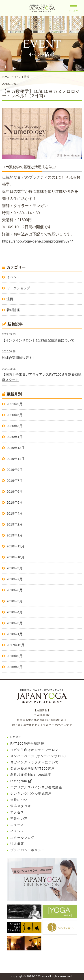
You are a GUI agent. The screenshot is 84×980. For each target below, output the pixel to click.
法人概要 (17, 844)
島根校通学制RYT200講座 (31, 775)
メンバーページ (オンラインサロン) (38, 756)
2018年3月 (15, 623)
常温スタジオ (21, 806)
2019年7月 (15, 481)
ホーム (6, 77)
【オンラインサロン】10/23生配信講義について (38, 340)
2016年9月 (15, 656)
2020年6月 (15, 415)
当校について (21, 800)
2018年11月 (15, 546)
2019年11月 (15, 459)
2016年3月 (15, 667)
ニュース (17, 825)
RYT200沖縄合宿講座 (27, 743)
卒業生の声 (19, 819)
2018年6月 (15, 590)
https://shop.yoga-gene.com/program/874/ (37, 241)
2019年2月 (15, 524)
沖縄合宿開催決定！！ (19, 358)
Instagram (21, 781)
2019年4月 (15, 513)
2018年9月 (15, 568)
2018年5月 (15, 601)
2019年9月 (15, 470)
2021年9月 (15, 404)
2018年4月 (15, 612)
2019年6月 (15, 491)
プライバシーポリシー (28, 850)
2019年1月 (15, 535)
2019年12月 (15, 448)
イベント (13, 277)
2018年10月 (15, 557)
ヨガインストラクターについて (34, 762)
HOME (16, 737)
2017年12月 (15, 645)
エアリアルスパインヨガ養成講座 (36, 787)
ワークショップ (18, 288)
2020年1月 (15, 437)
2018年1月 (15, 634)
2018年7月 (15, 579)
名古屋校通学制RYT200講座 (32, 769)
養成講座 (13, 310)
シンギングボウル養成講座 (31, 794)
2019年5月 (15, 502)
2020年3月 (15, 426)
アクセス (17, 812)
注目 (10, 299)
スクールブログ (22, 838)
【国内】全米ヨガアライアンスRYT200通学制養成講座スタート (42, 377)
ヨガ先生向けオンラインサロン (34, 750)
